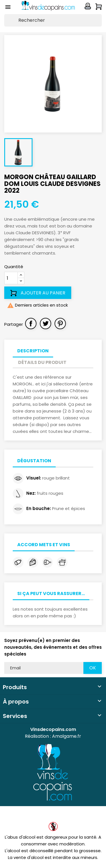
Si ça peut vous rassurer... (51, 594)
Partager (31, 324)
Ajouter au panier (38, 293)
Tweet (46, 324)
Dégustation (34, 461)
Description (33, 351)
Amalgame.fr (67, 736)
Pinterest (60, 324)
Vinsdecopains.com (53, 729)
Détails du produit (42, 362)
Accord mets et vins (44, 545)
